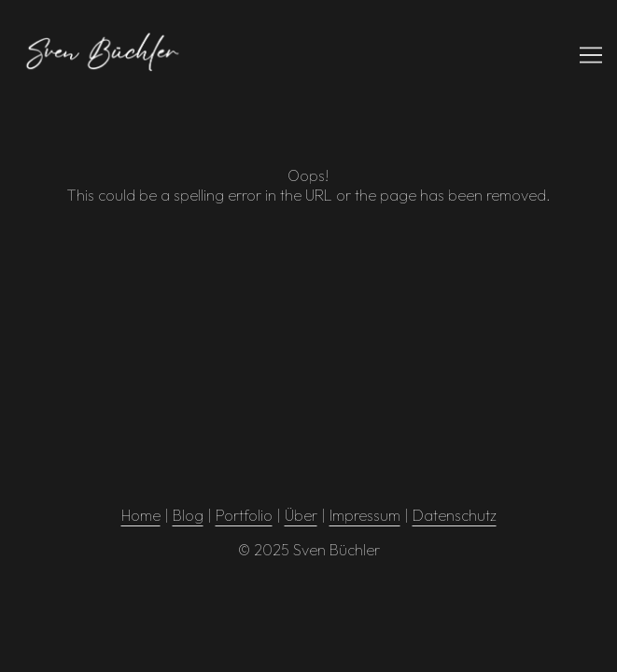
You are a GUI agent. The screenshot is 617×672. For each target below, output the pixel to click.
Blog (188, 515)
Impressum (365, 515)
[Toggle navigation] (591, 55)
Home (141, 515)
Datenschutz (455, 515)
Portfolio (244, 515)
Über (301, 515)
